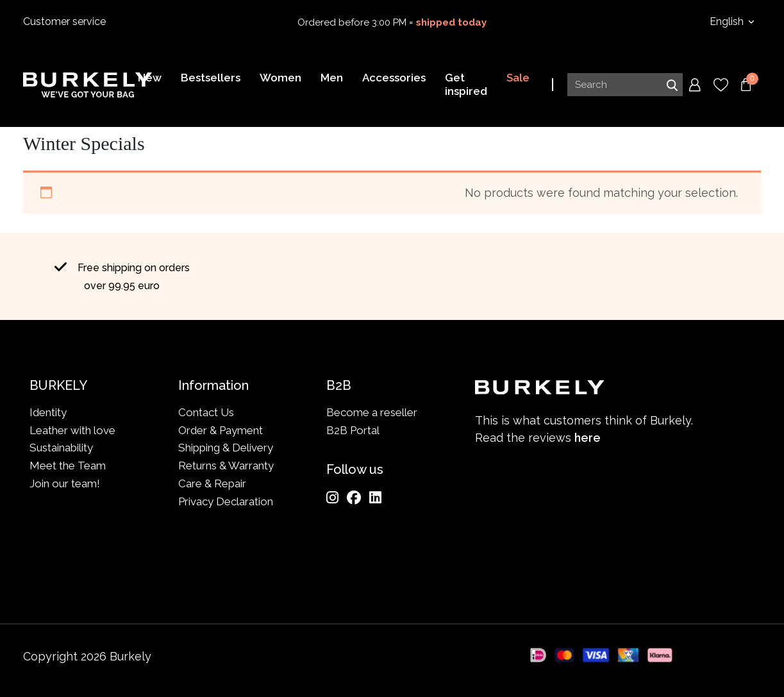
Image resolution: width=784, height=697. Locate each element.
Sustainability (61, 448)
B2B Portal (353, 430)
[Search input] (625, 85)
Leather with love (72, 430)
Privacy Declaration (226, 501)
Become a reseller (372, 412)
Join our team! (65, 483)
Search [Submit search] (672, 85)
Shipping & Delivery (226, 448)
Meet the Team (68, 466)
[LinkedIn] (375, 498)
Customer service (64, 21)
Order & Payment (221, 430)
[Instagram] (332, 498)
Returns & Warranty (226, 466)
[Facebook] (354, 498)
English (728, 21)
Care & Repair (212, 483)
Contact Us (206, 412)
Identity (48, 412)
